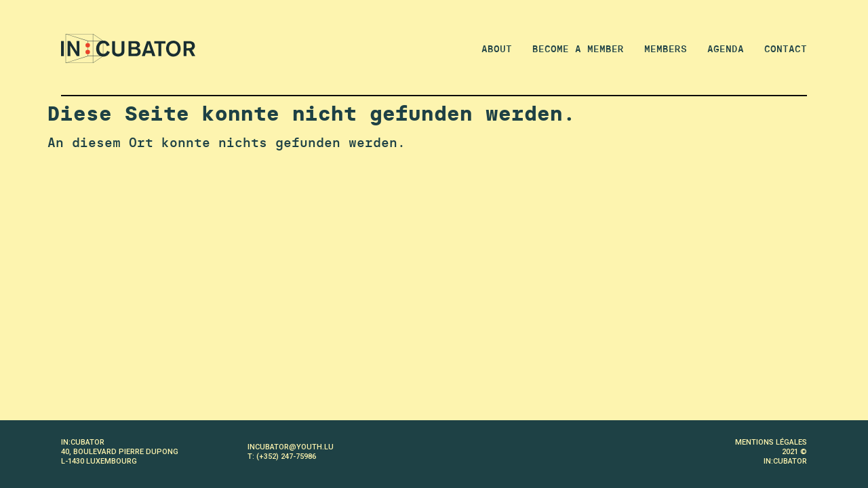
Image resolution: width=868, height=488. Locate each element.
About (497, 49)
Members (666, 49)
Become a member (578, 49)
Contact (786, 49)
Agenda (726, 49)
